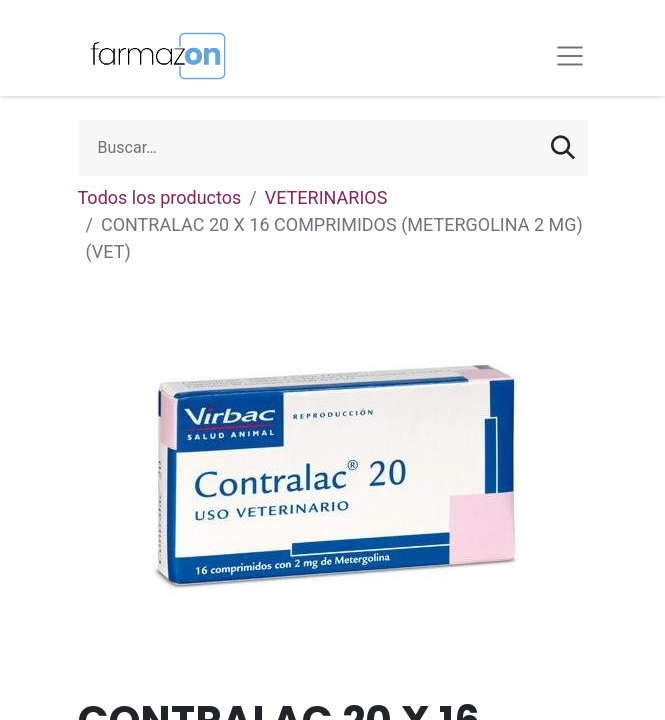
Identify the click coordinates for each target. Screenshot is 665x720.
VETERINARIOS (326, 197)
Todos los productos (160, 197)
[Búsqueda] (563, 148)
